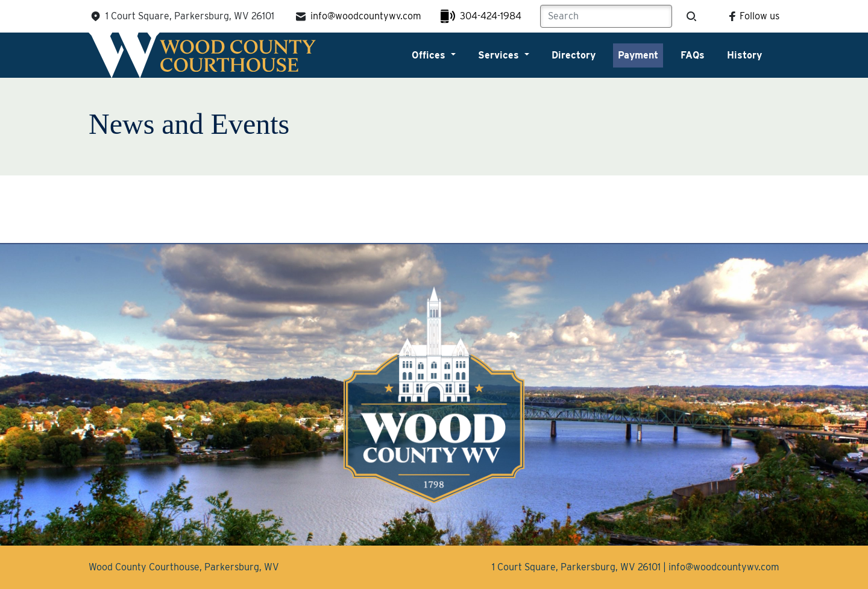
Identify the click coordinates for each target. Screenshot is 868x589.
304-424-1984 (481, 16)
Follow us (752, 16)
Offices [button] (430, 55)
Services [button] (500, 55)
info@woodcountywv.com (357, 16)
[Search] (606, 16)
